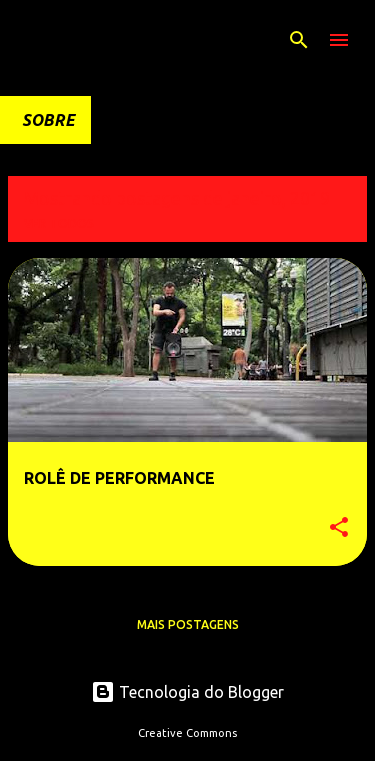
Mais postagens (188, 624)
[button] (339, 528)
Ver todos (59, 223)
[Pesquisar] (299, 40)
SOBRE (48, 120)
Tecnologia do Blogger (187, 692)
